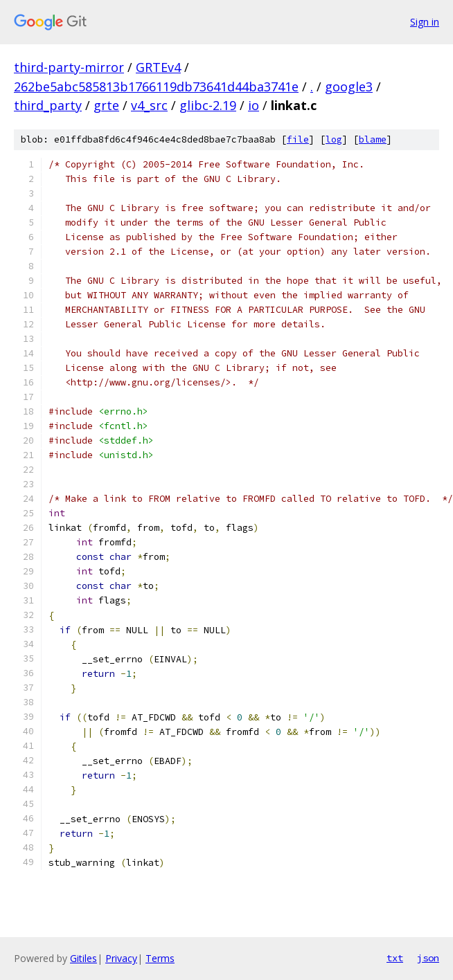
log (334, 139)
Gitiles (83, 958)
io (254, 105)
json (428, 958)
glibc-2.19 (208, 105)
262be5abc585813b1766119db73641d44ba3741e (156, 87)
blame (373, 139)
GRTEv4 (158, 67)
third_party (48, 105)
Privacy (121, 958)
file (298, 139)
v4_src (149, 105)
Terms (160, 958)
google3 (349, 87)
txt (395, 958)
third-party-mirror (69, 67)
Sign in (425, 22)
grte (106, 105)
